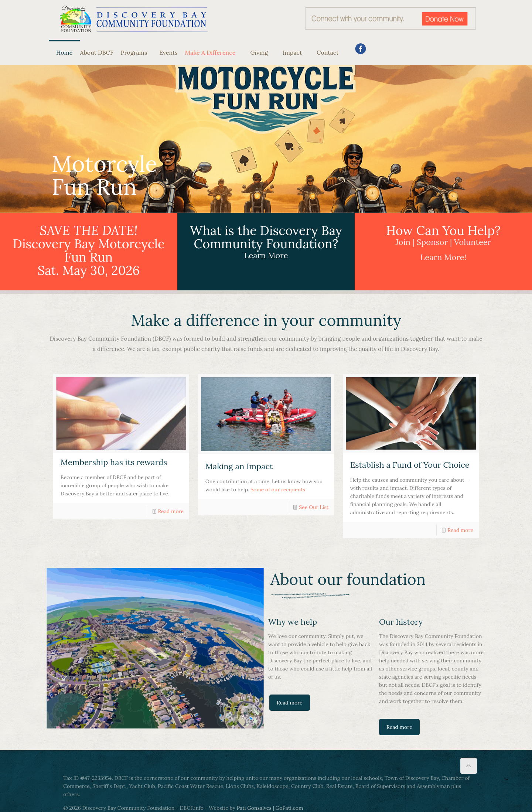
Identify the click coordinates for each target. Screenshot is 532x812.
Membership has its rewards (114, 462)
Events (166, 52)
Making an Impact (239, 466)
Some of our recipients (278, 489)
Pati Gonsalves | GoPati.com (270, 808)
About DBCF (96, 52)
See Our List (314, 507)
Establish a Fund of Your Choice (410, 465)
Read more (171, 511)
